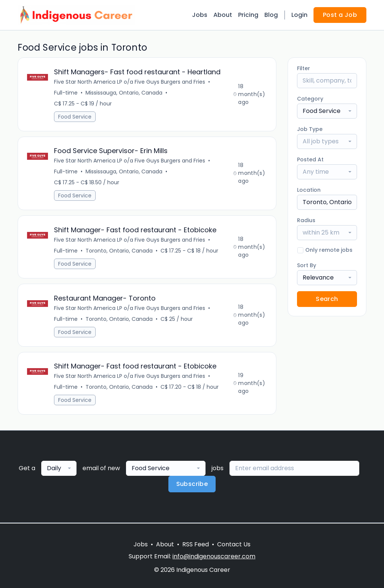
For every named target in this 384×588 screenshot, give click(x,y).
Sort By (307, 265)
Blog (271, 15)
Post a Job (340, 15)
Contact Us (234, 544)
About (223, 15)
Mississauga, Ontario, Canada (124, 93)
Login (299, 15)
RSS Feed (196, 544)
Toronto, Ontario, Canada (119, 251)
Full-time (66, 93)
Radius (306, 220)
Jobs (200, 15)
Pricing (248, 15)
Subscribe (192, 485)
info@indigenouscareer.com (214, 556)
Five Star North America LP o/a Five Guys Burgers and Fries (130, 82)
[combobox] (327, 111)
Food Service (75, 117)
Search (327, 299)
